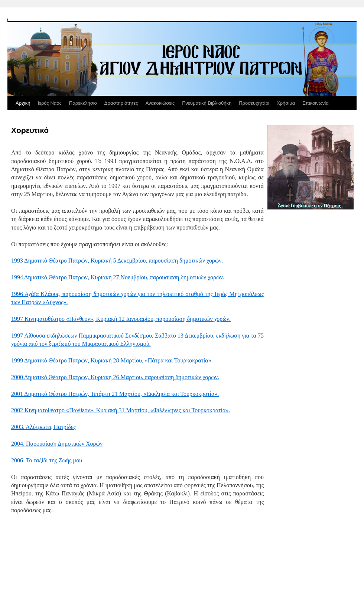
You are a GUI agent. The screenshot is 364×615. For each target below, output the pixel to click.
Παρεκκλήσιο (83, 103)
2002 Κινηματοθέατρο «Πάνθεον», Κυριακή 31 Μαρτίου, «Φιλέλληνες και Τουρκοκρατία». (121, 410)
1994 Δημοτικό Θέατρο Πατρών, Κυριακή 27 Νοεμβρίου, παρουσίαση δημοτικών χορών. (118, 277)
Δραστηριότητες (121, 103)
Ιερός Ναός (50, 103)
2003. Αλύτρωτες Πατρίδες (43, 427)
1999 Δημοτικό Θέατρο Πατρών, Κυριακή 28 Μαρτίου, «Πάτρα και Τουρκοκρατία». (112, 360)
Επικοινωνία (316, 103)
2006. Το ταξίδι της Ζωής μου (47, 460)
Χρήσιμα (286, 103)
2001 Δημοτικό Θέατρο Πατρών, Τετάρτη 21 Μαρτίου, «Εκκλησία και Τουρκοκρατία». (115, 394)
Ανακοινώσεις (160, 103)
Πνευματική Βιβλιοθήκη (207, 103)
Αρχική (23, 103)
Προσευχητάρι (254, 103)
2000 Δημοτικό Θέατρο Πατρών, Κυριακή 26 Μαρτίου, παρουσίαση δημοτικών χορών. (115, 377)
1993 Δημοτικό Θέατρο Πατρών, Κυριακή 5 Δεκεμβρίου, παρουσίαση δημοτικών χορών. (117, 261)
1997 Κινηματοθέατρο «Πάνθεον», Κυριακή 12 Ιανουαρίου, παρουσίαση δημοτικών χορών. (121, 319)
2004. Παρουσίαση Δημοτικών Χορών (57, 444)
